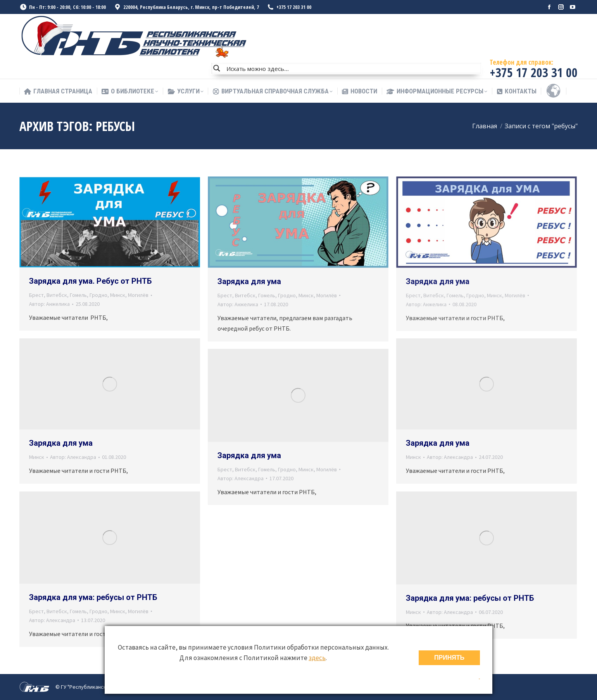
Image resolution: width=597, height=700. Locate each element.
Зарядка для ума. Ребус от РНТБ (90, 281)
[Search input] (352, 68)
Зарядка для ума (249, 281)
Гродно (98, 295)
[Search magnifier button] (217, 68)
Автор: (49, 304)
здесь (317, 658)
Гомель (78, 295)
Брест (36, 295)
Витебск (57, 295)
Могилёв (138, 295)
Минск (118, 295)
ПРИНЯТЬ (449, 658)
